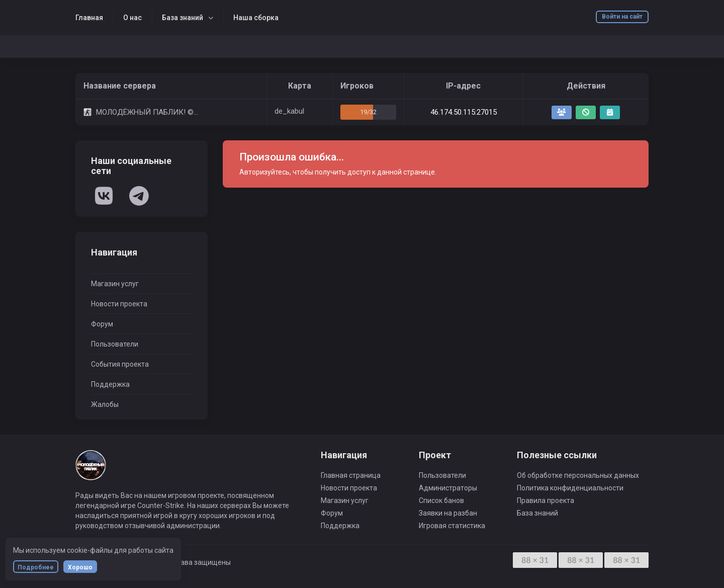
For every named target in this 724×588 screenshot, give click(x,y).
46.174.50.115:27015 (464, 112)
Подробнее (36, 567)
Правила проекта (546, 500)
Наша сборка (256, 18)
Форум (102, 324)
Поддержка (110, 384)
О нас (132, 18)
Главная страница (351, 475)
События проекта (120, 364)
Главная (89, 18)
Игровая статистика (452, 526)
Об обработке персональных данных (578, 475)
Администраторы (448, 488)
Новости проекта (119, 304)
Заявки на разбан (448, 513)
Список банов (441, 500)
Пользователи (115, 344)
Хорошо (80, 567)
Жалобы (105, 404)
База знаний (183, 18)
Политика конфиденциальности (570, 488)
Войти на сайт (622, 17)
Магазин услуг (115, 284)
